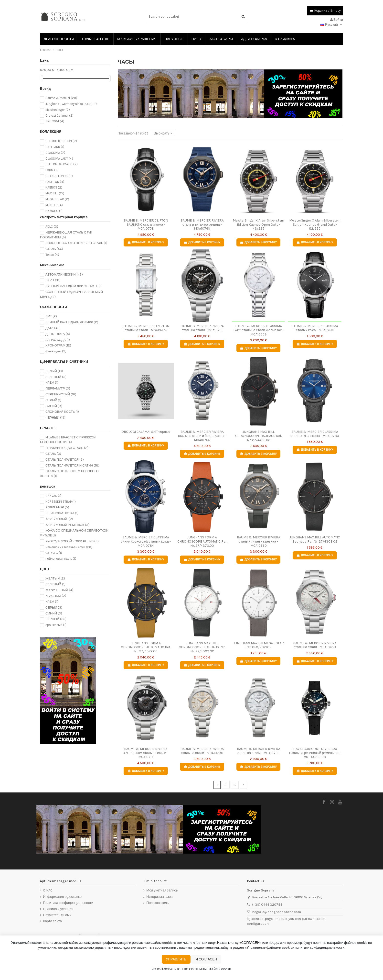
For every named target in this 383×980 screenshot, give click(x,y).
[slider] (42, 78)
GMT (51, 316)
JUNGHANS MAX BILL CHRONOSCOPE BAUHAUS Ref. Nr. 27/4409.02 (258, 436)
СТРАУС (54, 553)
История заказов (159, 897)
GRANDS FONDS (59, 176)
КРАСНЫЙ (56, 596)
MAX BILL (55, 193)
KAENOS (54, 187)
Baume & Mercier (61, 98)
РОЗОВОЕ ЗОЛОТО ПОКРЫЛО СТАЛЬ (76, 243)
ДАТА (53, 328)
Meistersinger (58, 110)
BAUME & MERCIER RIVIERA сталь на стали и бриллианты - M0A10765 (202, 436)
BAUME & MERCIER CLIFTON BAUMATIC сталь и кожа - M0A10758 (146, 225)
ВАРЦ (53, 280)
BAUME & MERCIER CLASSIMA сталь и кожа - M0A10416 (315, 328)
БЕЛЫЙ (54, 371)
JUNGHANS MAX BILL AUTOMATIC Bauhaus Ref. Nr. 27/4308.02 (315, 539)
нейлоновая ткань (61, 559)
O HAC (48, 890)
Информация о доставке (62, 897)
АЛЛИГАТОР (57, 507)
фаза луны (56, 351)
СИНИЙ (54, 406)
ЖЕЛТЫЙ (55, 578)
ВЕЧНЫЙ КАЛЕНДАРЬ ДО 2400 (72, 322)
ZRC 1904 (55, 121)
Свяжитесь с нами (57, 915)
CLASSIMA (55, 153)
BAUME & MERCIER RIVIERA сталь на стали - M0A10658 (315, 645)
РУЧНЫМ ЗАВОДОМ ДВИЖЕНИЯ (73, 286)
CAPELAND (55, 147)
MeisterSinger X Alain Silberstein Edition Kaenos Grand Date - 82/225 (315, 225)
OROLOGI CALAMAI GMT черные (146, 432)
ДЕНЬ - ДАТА (58, 334)
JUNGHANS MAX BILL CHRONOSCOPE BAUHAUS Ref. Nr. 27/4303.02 (202, 647)
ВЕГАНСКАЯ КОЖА (62, 513)
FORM (52, 170)
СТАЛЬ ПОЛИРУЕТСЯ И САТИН (72, 465)
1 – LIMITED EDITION (61, 141)
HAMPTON (55, 182)
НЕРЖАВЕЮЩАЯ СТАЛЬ (67, 448)
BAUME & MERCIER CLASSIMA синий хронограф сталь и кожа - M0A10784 (146, 541)
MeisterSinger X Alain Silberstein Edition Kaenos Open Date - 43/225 (258, 225)
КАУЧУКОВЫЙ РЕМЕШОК (67, 525)
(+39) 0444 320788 (267, 905)
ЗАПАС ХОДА (58, 340)
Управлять (176, 959)
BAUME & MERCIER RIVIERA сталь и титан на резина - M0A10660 (259, 541)
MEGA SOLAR (57, 199)
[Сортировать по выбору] (163, 133)
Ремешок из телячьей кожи (69, 547)
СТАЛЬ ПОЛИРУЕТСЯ (65, 460)
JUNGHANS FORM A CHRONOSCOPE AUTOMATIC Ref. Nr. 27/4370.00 (202, 541)
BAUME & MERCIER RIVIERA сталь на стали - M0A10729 (259, 751)
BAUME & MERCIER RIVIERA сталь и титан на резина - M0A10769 (202, 225)
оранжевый (56, 625)
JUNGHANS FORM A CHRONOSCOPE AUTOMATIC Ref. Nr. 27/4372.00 (146, 647)
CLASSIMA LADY (59, 159)
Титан (52, 255)
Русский (332, 25)
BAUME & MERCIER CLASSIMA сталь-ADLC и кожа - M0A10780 (315, 434)
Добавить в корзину (146, 242)
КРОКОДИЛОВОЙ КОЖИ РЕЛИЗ (72, 541)
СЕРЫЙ (53, 400)
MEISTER (54, 205)
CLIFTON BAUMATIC (62, 164)
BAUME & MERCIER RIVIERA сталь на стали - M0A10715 (202, 328)
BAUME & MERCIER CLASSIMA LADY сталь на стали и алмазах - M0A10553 (258, 330)
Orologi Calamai (59, 116)
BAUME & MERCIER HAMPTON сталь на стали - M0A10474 (146, 328)
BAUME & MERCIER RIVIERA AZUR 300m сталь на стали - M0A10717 (146, 753)
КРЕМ (52, 383)
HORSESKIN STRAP (61, 502)
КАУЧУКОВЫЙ (59, 519)
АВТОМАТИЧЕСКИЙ (64, 274)
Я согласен (206, 959)
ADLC (52, 227)
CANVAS (53, 496)
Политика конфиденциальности (68, 903)
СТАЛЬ (54, 249)
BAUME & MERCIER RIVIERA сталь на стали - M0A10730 (202, 751)
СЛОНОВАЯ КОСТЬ (62, 412)
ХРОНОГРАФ (58, 345)
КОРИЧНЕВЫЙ (59, 590)
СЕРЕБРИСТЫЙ (61, 394)
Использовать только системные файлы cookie (191, 969)
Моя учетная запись (162, 890)
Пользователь (157, 903)
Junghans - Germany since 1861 (71, 104)
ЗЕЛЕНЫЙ (56, 377)
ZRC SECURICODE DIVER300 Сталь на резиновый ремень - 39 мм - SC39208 (315, 753)
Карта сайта (52, 921)
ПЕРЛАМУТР (58, 388)
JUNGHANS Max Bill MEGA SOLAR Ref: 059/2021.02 (259, 645)
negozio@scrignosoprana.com (277, 912)
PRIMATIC (54, 211)
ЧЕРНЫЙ (55, 418)
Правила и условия (58, 909)
